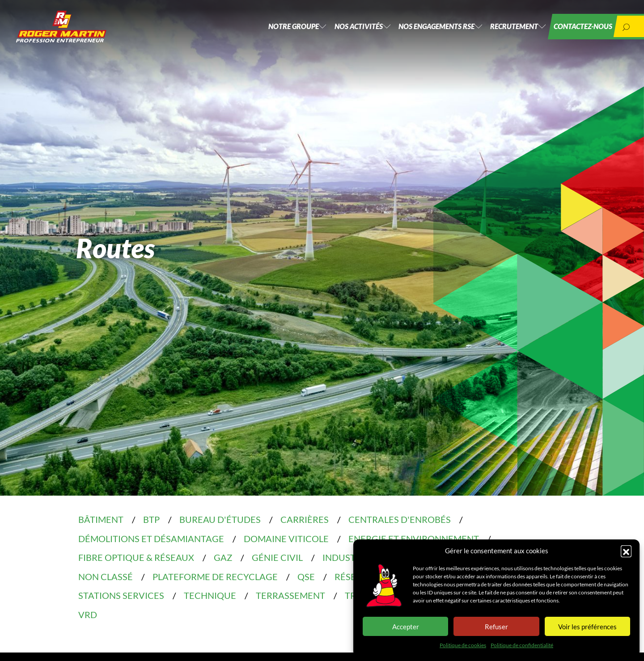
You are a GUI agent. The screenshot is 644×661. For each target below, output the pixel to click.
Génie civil (277, 557)
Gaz (223, 557)
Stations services (121, 595)
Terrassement (290, 595)
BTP (151, 519)
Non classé (106, 577)
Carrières (305, 519)
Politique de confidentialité (522, 645)
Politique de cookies (463, 645)
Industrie (346, 557)
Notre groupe (263, 31)
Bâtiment (101, 519)
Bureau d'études (220, 519)
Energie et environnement (414, 539)
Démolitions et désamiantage (151, 539)
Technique (210, 595)
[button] (626, 551)
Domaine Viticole (286, 539)
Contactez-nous (577, 31)
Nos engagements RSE (418, 31)
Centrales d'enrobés (400, 519)
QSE (306, 577)
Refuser (496, 627)
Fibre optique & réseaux (136, 557)
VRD (88, 615)
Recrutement (502, 31)
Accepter (406, 627)
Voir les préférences (587, 627)
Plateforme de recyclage (215, 577)
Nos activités (334, 31)
